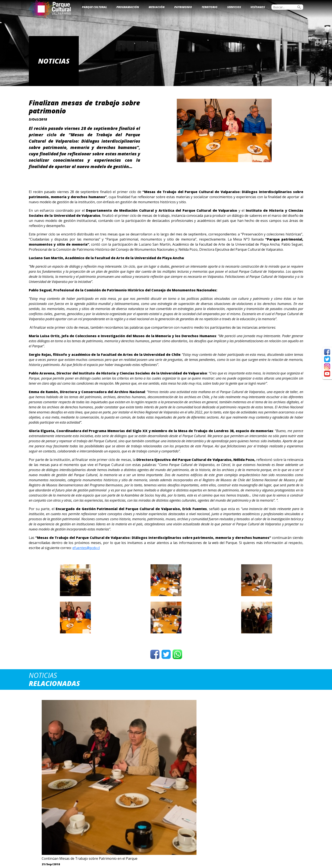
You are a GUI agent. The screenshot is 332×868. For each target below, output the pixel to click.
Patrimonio (183, 7)
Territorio (210, 7)
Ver (61, 791)
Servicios (234, 7)
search (299, 7)
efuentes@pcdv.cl (86, 548)
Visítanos (258, 7)
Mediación (157, 7)
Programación (128, 7)
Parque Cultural (94, 7)
